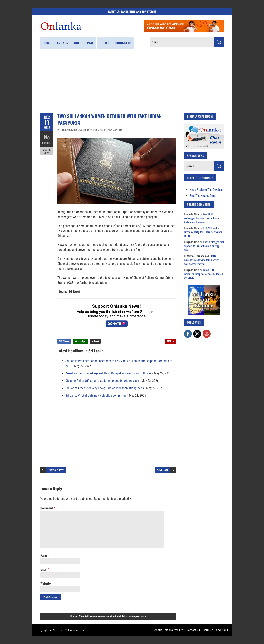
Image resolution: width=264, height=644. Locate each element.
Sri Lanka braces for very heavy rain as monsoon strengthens (105, 388)
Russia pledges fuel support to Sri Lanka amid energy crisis (204, 246)
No (47, 137)
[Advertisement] (132, 81)
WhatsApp (80, 341)
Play (90, 43)
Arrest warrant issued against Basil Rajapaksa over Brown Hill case (108, 373)
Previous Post (56, 470)
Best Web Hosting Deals (203, 195)
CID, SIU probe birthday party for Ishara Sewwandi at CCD (203, 232)
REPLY (170, 341)
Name (45, 555)
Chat (78, 43)
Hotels (104, 43)
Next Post (162, 470)
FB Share (64, 341)
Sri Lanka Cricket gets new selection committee (96, 395)
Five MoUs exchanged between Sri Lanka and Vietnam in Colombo (202, 218)
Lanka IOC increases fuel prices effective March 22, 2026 (203, 274)
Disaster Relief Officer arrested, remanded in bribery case (102, 381)
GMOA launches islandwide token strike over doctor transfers (201, 260)
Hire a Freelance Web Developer (207, 189)
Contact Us (193, 630)
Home (47, 43)
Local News (47, 151)
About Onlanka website (169, 630)
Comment (47, 143)
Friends (62, 43)
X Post (95, 341)
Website (46, 583)
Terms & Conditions (216, 630)
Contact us (123, 43)
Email (45, 569)
